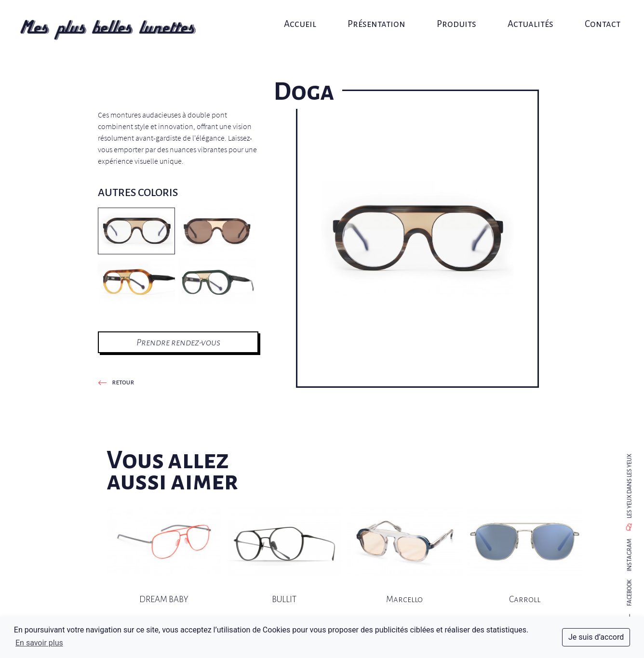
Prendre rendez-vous (178, 342)
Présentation (376, 18)
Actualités (526, 18)
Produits (454, 18)
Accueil (302, 18)
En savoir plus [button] (39, 643)
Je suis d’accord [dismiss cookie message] (596, 637)
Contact (596, 18)
